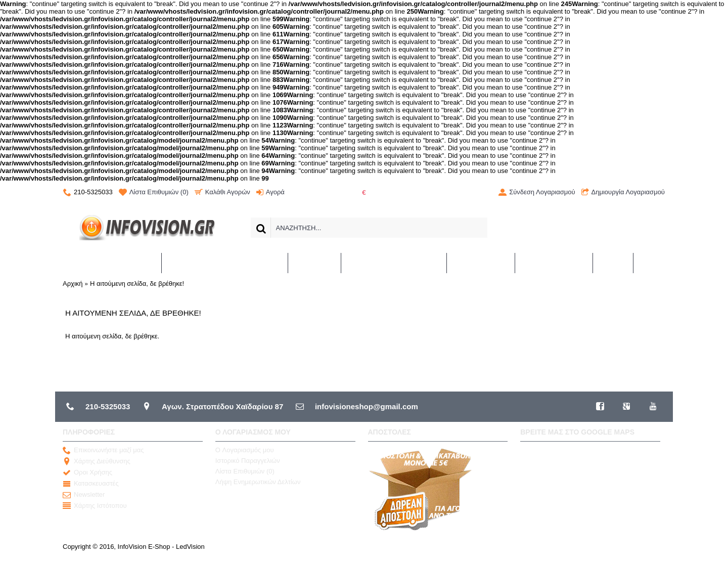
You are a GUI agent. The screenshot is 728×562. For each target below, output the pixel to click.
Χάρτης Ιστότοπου (95, 506)
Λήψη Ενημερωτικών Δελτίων (258, 482)
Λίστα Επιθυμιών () (245, 471)
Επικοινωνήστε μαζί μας (103, 450)
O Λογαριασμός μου (245, 450)
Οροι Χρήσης (87, 472)
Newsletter (84, 495)
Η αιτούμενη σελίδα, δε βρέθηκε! (137, 284)
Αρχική (73, 284)
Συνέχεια (643, 366)
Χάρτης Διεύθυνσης (97, 461)
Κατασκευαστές (91, 484)
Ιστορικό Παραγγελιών (248, 461)
